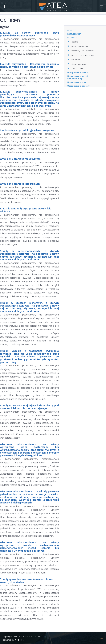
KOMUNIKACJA (74, 34)
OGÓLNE (71, 30)
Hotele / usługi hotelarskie (83, 55)
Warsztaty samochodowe (83, 51)
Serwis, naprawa (79, 64)
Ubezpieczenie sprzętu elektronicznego (79, 77)
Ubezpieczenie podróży (79, 86)
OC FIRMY (72, 38)
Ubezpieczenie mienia (78, 72)
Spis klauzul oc (78, 68)
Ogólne (75, 42)
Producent (76, 60)
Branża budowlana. (80, 46)
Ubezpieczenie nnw (77, 82)
